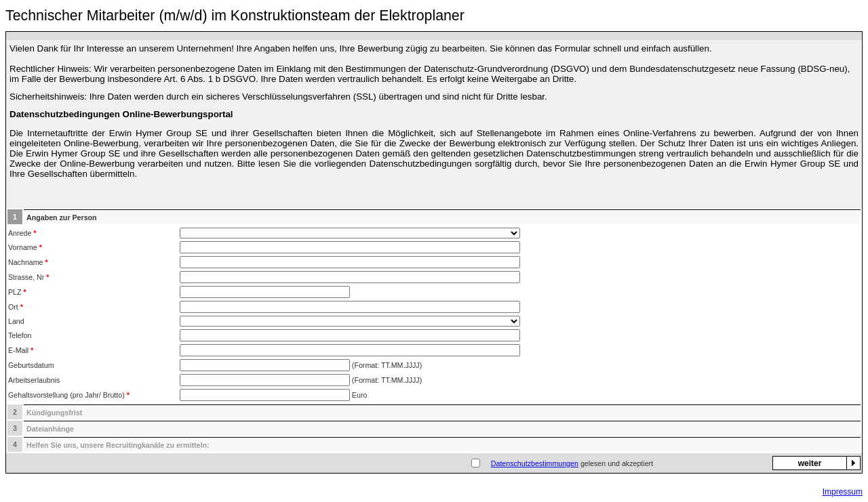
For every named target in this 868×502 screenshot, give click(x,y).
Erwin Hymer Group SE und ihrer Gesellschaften (213, 133)
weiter (810, 463)
